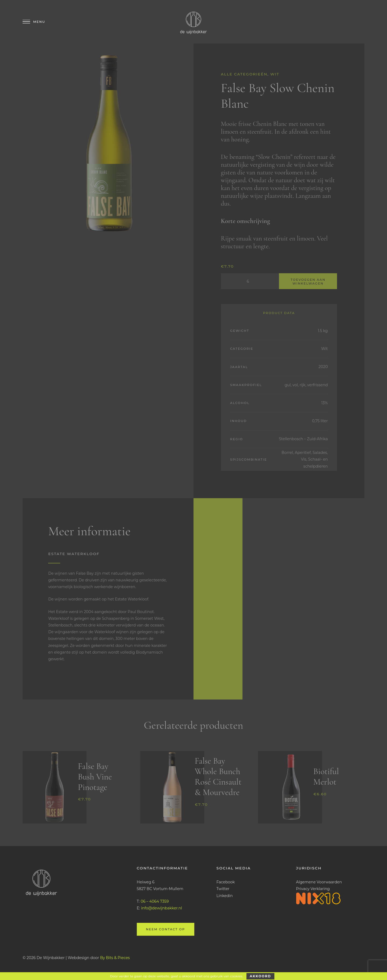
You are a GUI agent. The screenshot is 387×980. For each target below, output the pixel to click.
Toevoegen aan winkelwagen (308, 282)
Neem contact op (165, 929)
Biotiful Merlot (326, 777)
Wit (275, 74)
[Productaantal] (250, 281)
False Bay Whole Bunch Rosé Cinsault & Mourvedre (218, 777)
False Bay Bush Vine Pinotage (95, 777)
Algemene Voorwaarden (319, 882)
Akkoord (260, 976)
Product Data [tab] (279, 313)
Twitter (223, 889)
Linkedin (225, 896)
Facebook (225, 882)
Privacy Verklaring (313, 889)
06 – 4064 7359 (155, 901)
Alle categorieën (244, 74)
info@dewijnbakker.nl (162, 908)
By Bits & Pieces (115, 958)
